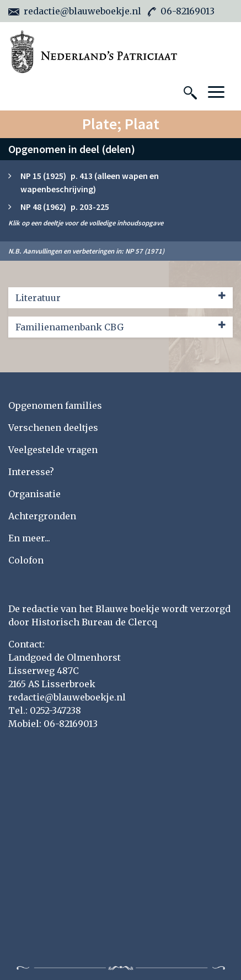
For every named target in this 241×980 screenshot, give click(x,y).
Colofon (26, 560)
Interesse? (31, 472)
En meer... (29, 538)
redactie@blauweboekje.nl (75, 11)
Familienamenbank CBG (120, 326)
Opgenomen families (55, 405)
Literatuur (120, 297)
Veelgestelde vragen (53, 450)
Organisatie (34, 494)
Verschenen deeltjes (53, 428)
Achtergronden (42, 516)
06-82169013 (181, 11)
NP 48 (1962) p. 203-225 (65, 207)
